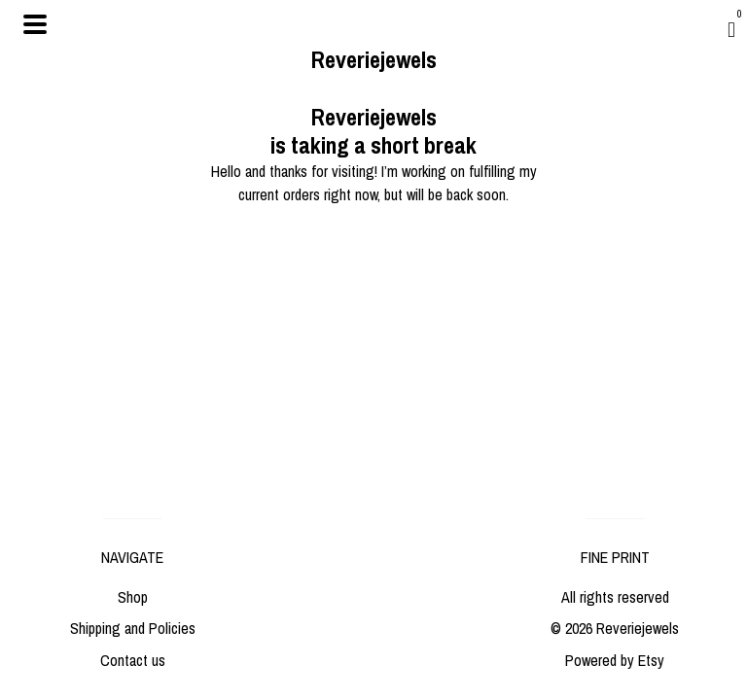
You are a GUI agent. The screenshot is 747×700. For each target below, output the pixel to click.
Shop (133, 597)
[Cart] (731, 29)
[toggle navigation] (35, 24)
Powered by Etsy (615, 660)
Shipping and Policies (133, 628)
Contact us (133, 660)
